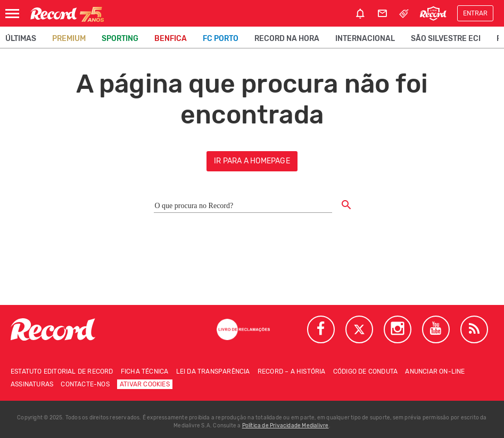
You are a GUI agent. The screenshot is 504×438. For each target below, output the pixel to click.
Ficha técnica (145, 371)
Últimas (21, 39)
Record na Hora (287, 39)
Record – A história (292, 371)
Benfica (171, 39)
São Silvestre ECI (446, 39)
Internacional (365, 39)
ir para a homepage (252, 161)
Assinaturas (32, 384)
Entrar (475, 13)
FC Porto (221, 39)
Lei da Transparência (213, 371)
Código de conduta (365, 371)
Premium (69, 39)
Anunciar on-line (435, 371)
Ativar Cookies (145, 384)
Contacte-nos (85, 384)
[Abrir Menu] (12, 14)
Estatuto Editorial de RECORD (62, 371)
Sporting (120, 39)
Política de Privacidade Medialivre (286, 426)
